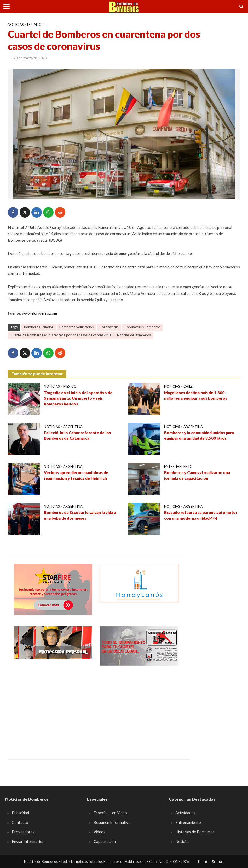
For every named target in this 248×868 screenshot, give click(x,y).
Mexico (70, 386)
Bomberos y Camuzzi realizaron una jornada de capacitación (197, 475)
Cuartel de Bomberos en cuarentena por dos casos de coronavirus (61, 335)
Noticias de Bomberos (134, 335)
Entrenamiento (178, 466)
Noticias (16, 25)
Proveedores (23, 832)
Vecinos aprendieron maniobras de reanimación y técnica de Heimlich (76, 475)
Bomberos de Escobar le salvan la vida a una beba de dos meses (80, 515)
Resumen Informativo (112, 822)
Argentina (73, 427)
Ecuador (35, 25)
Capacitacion (105, 841)
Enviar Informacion (28, 841)
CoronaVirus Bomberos (142, 327)
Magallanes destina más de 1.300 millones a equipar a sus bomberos (196, 395)
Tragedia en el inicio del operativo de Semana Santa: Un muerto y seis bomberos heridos (78, 398)
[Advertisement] (53, 709)
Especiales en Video (110, 813)
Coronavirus (109, 327)
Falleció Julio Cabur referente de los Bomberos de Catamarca (77, 435)
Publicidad (20, 813)
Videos (99, 832)
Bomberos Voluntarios (76, 327)
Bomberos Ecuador (39, 327)
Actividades (185, 813)
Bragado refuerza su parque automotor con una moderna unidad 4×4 (201, 515)
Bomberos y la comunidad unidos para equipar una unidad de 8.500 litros (199, 435)
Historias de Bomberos (195, 832)
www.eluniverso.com (39, 313)
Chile (188, 386)
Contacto (20, 822)
